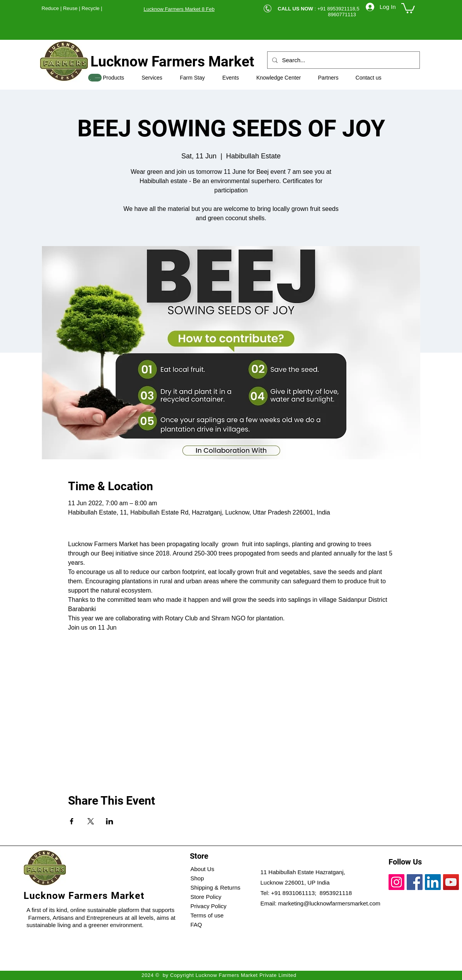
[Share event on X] (91, 821)
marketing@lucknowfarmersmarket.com (329, 903)
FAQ (196, 925)
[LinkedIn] (433, 882)
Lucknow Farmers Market (172, 62)
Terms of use (207, 915)
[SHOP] (95, 78)
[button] (408, 8)
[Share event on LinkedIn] (110, 821)
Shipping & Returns (216, 887)
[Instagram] (396, 882)
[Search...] (343, 60)
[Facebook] (415, 882)
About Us (203, 869)
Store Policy (206, 897)
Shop (197, 878)
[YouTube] (451, 882)
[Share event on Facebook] (72, 821)
